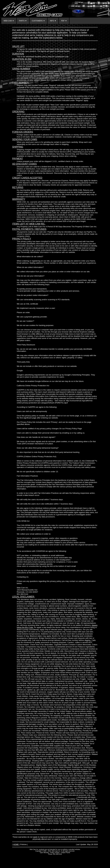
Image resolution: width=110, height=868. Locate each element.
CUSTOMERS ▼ (38, 21)
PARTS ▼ (23, 21)
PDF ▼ (64, 21)
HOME (16, 844)
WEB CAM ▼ (9, 21)
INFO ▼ (53, 21)
